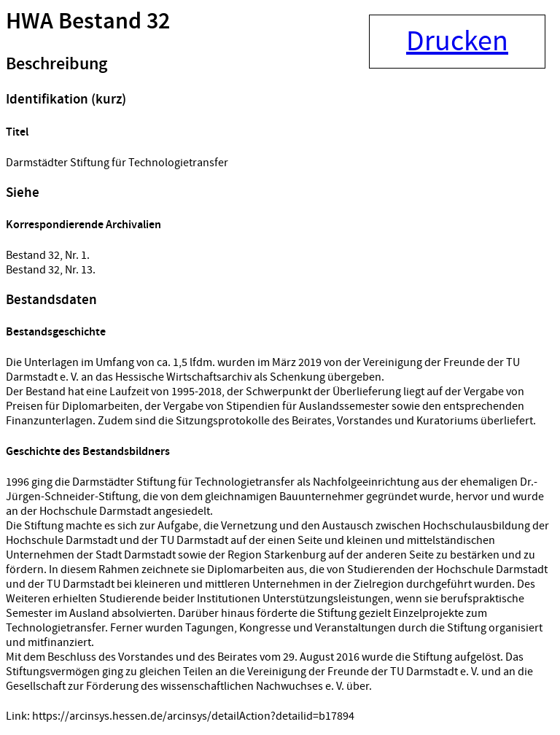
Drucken (457, 42)
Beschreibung (57, 64)
